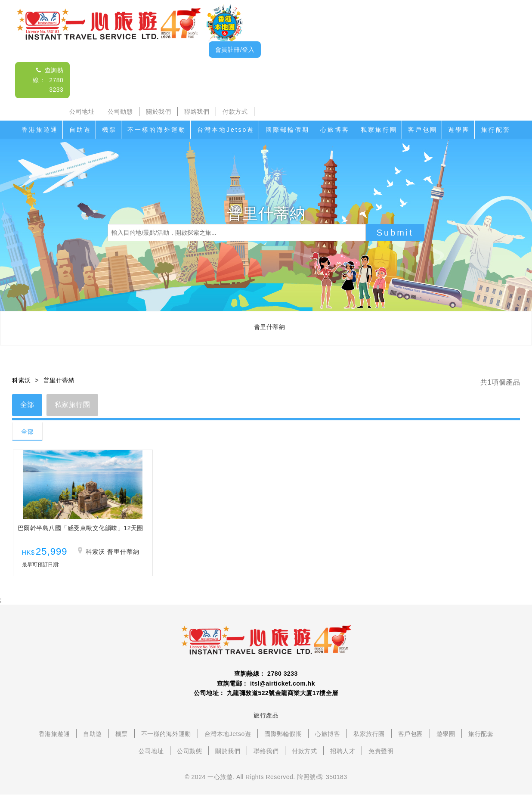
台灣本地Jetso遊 (226, 130)
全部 (28, 405)
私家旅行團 (379, 130)
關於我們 (158, 112)
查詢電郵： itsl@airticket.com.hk (266, 686)
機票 (109, 130)
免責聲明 (381, 754)
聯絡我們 (197, 112)
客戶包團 (423, 130)
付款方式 (235, 112)
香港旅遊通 (40, 130)
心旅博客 (335, 130)
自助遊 (80, 130)
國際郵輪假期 (288, 130)
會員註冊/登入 (235, 50)
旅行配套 (496, 130)
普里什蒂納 (59, 380)
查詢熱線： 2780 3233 (48, 80)
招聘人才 (343, 754)
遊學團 (459, 130)
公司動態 (120, 112)
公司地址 (82, 112)
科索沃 (22, 380)
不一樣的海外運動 (157, 130)
